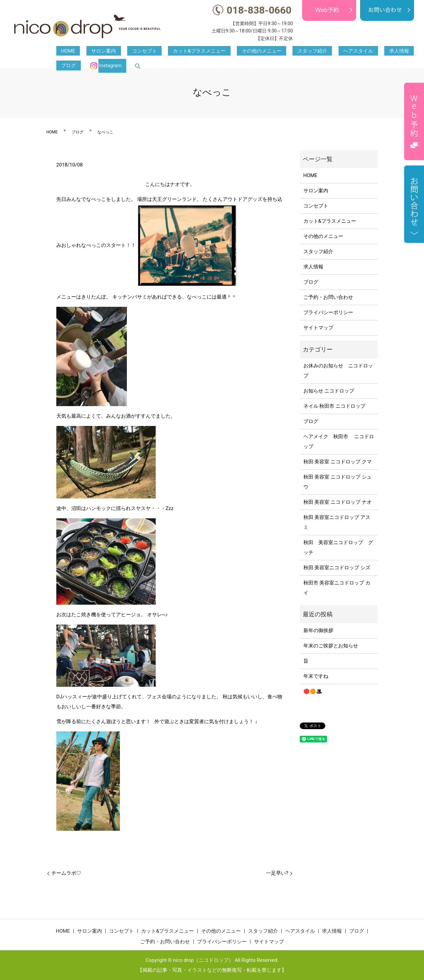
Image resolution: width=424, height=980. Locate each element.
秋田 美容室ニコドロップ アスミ (337, 522)
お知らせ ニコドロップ (329, 391)
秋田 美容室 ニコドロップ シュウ (338, 482)
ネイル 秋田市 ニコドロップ (334, 406)
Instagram (388, 51)
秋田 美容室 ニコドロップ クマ (338, 462)
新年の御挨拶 (318, 630)
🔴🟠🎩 (313, 691)
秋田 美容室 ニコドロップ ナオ (338, 502)
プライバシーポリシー (328, 312)
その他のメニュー (219, 51)
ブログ (351, 51)
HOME (63, 51)
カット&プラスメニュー (166, 51)
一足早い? (277, 873)
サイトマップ (318, 328)
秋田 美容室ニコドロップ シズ (337, 568)
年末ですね (316, 676)
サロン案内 (89, 51)
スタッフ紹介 (260, 51)
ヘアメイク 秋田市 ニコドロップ (339, 442)
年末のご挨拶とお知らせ (331, 646)
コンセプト (120, 51)
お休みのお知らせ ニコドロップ (338, 371)
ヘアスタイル (296, 51)
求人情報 (327, 51)
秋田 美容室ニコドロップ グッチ (338, 547)
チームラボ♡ (66, 873)
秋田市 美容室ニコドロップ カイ (337, 588)
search (411, 51)
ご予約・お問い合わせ (328, 297)
